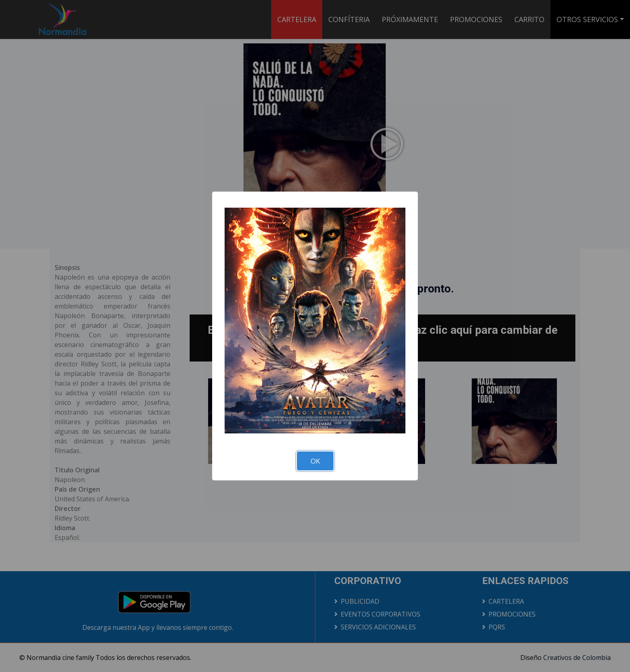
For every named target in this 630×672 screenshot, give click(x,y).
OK (315, 461)
